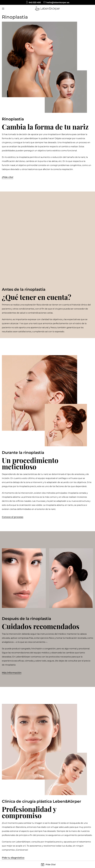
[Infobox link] (33, 2)
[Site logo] (47, 8)
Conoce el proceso (13, 428)
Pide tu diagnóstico (13, 769)
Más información (12, 584)
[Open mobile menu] (3, 9)
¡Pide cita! (8, 177)
